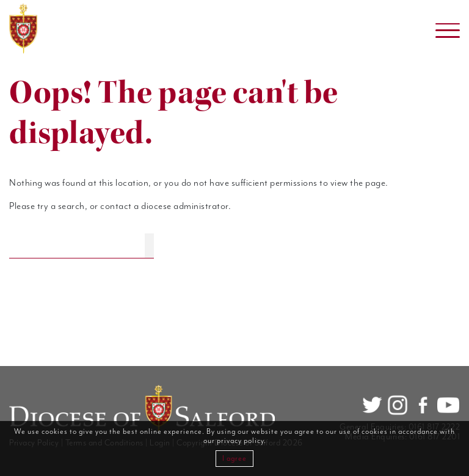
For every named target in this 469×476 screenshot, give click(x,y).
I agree (234, 459)
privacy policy (240, 441)
